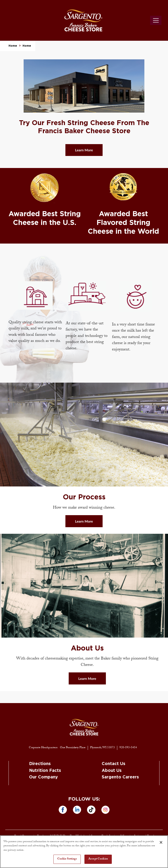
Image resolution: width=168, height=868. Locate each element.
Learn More (84, 150)
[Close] (161, 842)
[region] (84, 852)
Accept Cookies (98, 859)
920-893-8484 (128, 748)
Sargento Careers (120, 777)
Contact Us (114, 764)
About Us (112, 771)
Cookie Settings (67, 859)
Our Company (43, 777)
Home (13, 46)
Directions (40, 764)
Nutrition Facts (45, 771)
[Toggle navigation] (156, 20)
